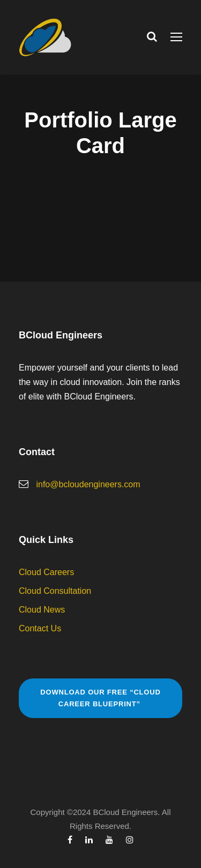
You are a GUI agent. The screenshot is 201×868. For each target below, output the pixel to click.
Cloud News (42, 610)
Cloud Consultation (55, 591)
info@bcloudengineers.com (88, 484)
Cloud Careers (46, 572)
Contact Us (40, 628)
